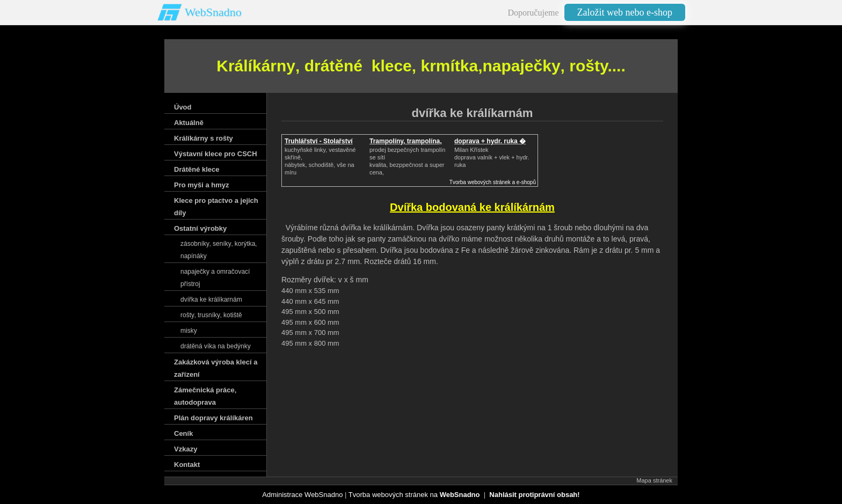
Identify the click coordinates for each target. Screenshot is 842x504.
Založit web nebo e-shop (625, 12)
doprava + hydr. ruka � (490, 141)
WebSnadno (213, 12)
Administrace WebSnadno (302, 495)
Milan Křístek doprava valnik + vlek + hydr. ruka (492, 157)
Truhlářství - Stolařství (319, 141)
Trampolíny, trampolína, (405, 141)
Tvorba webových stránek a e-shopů (493, 182)
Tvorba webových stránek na (414, 495)
